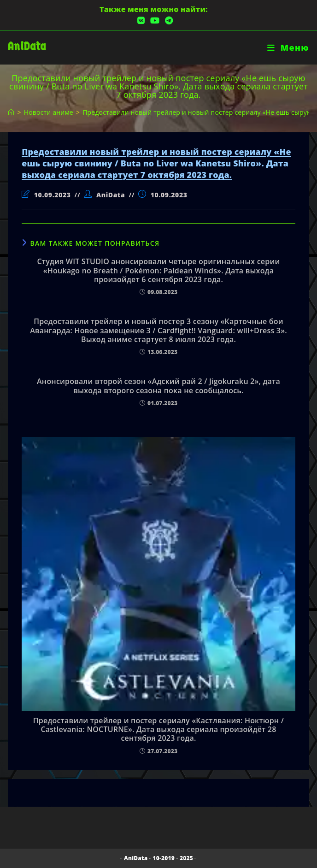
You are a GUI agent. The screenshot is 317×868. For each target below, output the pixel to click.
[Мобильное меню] (288, 47)
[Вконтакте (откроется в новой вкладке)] (141, 21)
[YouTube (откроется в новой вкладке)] (155, 21)
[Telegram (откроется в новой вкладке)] (167, 21)
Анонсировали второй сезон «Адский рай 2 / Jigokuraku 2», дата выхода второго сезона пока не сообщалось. (158, 386)
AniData (27, 46)
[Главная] (11, 112)
